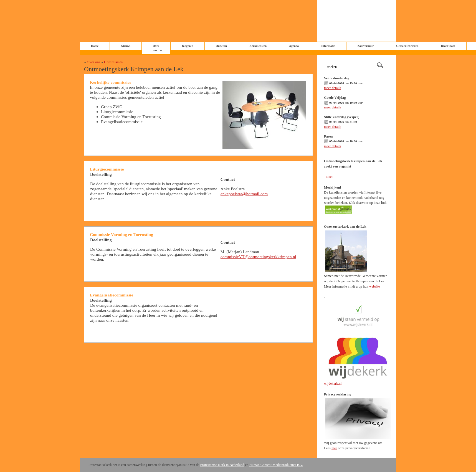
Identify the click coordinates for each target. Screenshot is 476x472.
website (375, 286)
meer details (333, 88)
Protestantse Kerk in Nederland (222, 465)
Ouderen (221, 46)
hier (334, 448)
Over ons (156, 48)
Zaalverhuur (366, 46)
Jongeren (188, 46)
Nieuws (126, 46)
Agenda (294, 46)
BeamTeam (448, 46)
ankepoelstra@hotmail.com (244, 194)
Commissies (113, 62)
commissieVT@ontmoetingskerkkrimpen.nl (258, 257)
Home (95, 46)
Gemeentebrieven (407, 46)
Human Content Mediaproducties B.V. (276, 465)
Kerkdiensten (258, 46)
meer (329, 177)
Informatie (328, 46)
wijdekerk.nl (333, 384)
